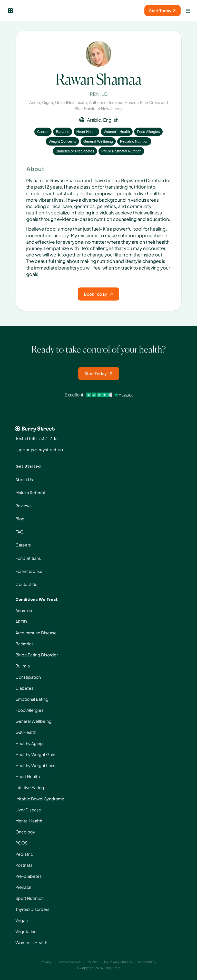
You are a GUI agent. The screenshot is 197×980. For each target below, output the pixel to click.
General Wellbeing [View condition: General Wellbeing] (98, 141)
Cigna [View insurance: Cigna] (47, 103)
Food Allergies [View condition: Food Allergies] (148, 132)
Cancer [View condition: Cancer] (43, 132)
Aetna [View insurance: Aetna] (35, 103)
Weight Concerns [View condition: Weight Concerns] (62, 141)
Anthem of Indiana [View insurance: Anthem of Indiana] (106, 103)
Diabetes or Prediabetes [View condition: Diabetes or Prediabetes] (75, 151)
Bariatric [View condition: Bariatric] (62, 132)
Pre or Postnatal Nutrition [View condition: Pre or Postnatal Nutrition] (121, 151)
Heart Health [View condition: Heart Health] (87, 132)
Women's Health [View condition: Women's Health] (117, 132)
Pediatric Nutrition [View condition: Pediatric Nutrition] (134, 141)
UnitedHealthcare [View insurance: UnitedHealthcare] (71, 103)
